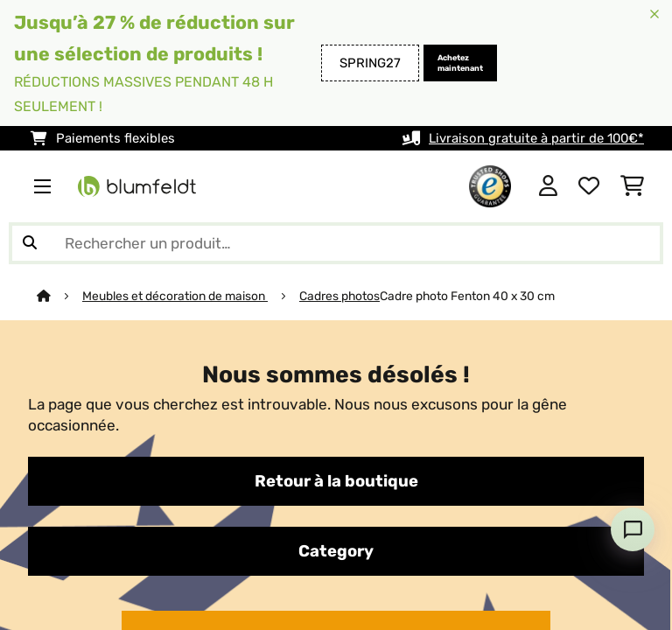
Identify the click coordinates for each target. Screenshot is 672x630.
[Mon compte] (548, 186)
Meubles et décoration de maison (175, 296)
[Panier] (632, 186)
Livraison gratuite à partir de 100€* (536, 138)
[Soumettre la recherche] (30, 243)
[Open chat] (633, 529)
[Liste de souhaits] (589, 186)
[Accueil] (59, 296)
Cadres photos (339, 296)
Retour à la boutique (336, 481)
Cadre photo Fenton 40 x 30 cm (467, 296)
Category (336, 551)
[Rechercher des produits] (336, 243)
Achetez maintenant (460, 63)
